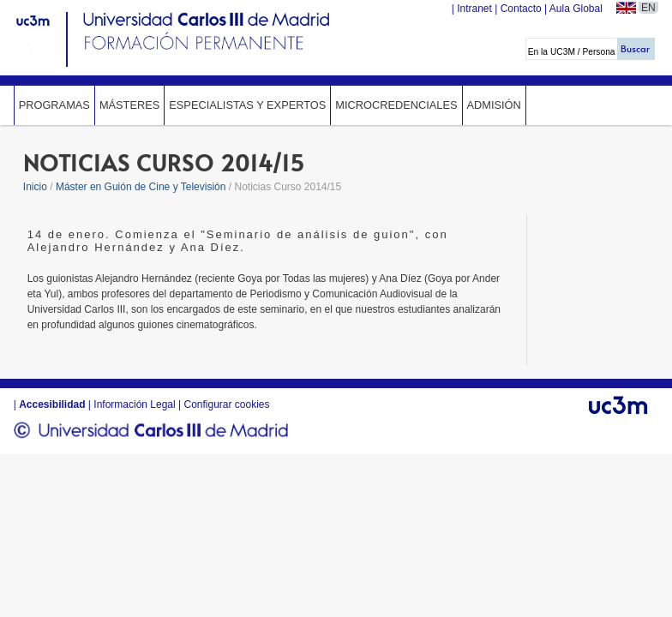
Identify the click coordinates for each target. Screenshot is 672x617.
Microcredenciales (396, 105)
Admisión (494, 105)
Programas (54, 105)
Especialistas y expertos (247, 105)
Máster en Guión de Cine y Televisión (141, 187)
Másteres (129, 105)
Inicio (35, 187)
